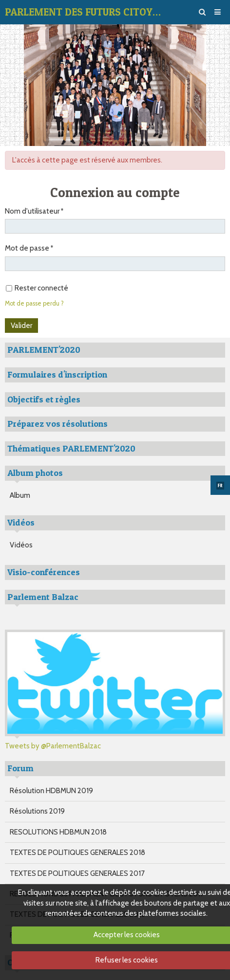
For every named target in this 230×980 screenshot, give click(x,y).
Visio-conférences (44, 572)
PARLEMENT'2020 (44, 350)
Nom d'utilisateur (32, 211)
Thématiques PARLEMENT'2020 (71, 448)
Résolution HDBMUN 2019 (51, 791)
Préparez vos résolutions (57, 424)
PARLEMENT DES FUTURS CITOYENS (85, 12)
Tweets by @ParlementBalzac (53, 746)
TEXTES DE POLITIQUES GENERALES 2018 (77, 853)
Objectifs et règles (44, 399)
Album (20, 495)
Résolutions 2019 (37, 811)
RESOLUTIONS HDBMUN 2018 (58, 832)
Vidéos (21, 545)
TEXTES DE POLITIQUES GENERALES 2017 (77, 873)
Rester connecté (37, 288)
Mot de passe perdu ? (34, 303)
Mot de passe (27, 248)
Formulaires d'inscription (57, 374)
